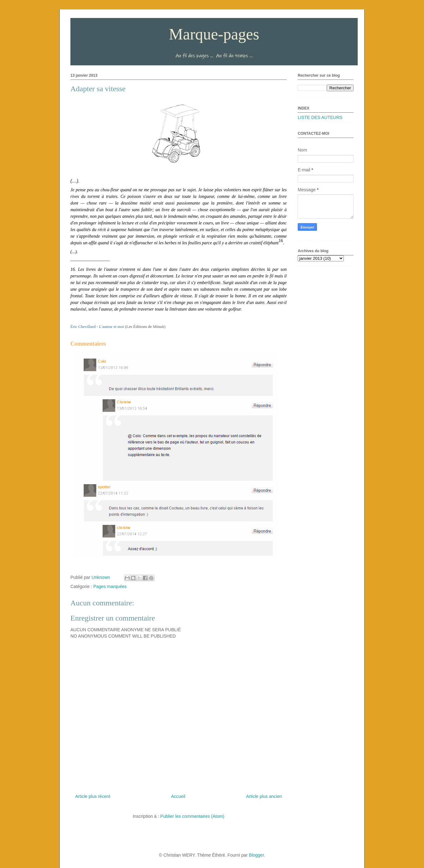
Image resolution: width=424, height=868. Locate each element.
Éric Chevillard (83, 327)
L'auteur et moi (112, 327)
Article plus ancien (264, 796)
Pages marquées (110, 586)
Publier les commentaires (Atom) (192, 816)
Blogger (256, 855)
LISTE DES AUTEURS (320, 117)
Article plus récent (93, 796)
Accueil (178, 796)
